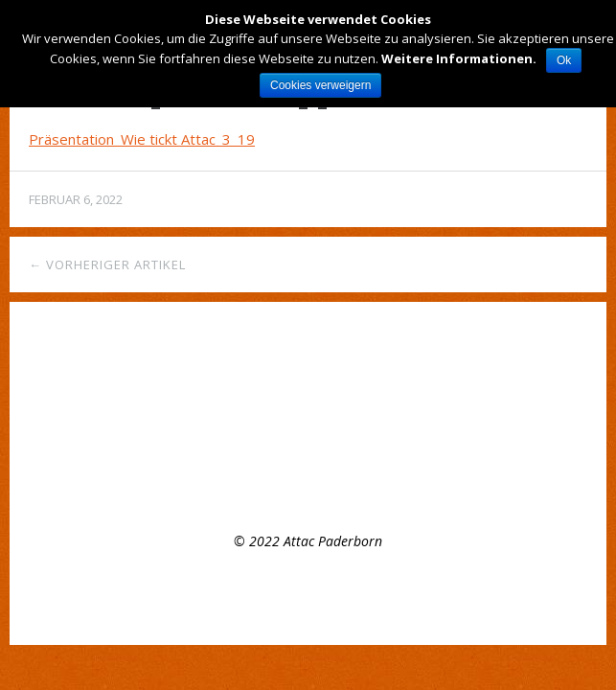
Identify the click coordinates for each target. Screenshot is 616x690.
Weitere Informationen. (459, 58)
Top (308, 597)
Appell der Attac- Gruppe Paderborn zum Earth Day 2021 (204, 445)
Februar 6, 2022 (76, 199)
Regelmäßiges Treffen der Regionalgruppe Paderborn (194, 391)
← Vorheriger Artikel (107, 264)
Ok (564, 60)
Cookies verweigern (320, 85)
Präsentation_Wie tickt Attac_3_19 (142, 139)
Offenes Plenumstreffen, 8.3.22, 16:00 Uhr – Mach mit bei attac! (225, 417)
